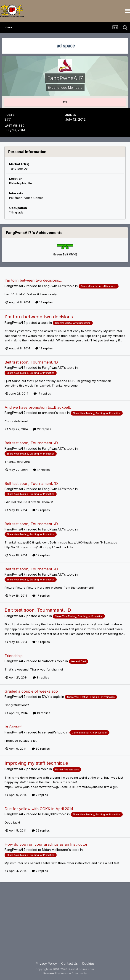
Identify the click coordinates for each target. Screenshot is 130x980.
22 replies (42, 429)
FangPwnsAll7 (15, 286)
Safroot (48, 661)
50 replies (41, 749)
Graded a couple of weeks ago (31, 691)
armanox (49, 413)
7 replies (40, 795)
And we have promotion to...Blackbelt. (38, 407)
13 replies (44, 302)
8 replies (41, 677)
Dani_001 (49, 814)
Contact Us (69, 963)
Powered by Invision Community (65, 973)
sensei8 (48, 732)
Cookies (88, 963)
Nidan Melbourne (55, 850)
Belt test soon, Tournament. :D (31, 362)
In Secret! (13, 727)
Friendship (14, 656)
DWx (46, 697)
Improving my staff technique (36, 763)
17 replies (42, 393)
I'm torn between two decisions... (33, 280)
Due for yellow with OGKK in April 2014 (39, 809)
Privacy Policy (46, 963)
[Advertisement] (65, 925)
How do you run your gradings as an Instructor (46, 844)
